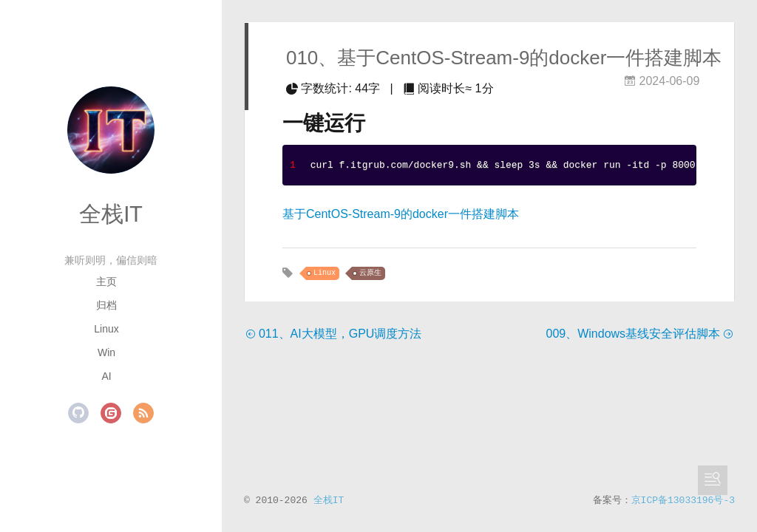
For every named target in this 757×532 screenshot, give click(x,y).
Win (106, 352)
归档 (106, 305)
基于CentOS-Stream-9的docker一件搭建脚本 (401, 214)
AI (106, 376)
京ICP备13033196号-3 (683, 501)
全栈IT (111, 214)
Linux (106, 329)
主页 (106, 282)
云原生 (370, 273)
